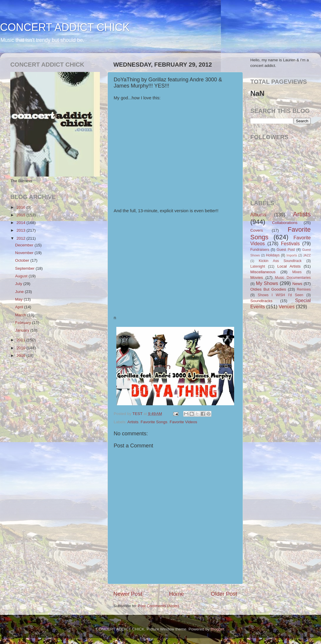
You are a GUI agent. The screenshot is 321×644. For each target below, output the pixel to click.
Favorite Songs (154, 422)
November (25, 253)
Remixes (304, 289)
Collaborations (285, 223)
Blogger (217, 629)
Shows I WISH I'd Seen (280, 295)
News (297, 284)
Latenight (258, 266)
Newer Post (128, 594)
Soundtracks (261, 301)
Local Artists (289, 266)
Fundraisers (260, 250)
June (20, 292)
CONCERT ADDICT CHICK (65, 27)
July (19, 284)
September (25, 268)
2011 (21, 340)
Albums (258, 215)
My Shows (267, 283)
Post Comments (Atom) (158, 606)
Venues (287, 307)
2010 (21, 348)
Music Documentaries (293, 278)
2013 (21, 230)
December (25, 245)
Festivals (290, 243)
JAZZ (307, 255)
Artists (133, 422)
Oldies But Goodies (268, 289)
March (21, 315)
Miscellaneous (263, 272)
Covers (257, 230)
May (19, 299)
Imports (292, 255)
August (22, 276)
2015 (21, 215)
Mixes (297, 272)
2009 (21, 356)
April (20, 307)
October (23, 260)
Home (176, 594)
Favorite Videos (183, 422)
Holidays (273, 255)
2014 (21, 223)
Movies (257, 277)
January (23, 330)
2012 (21, 238)
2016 (21, 207)
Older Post (224, 594)
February (24, 323)
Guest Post (286, 250)
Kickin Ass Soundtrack (280, 261)
